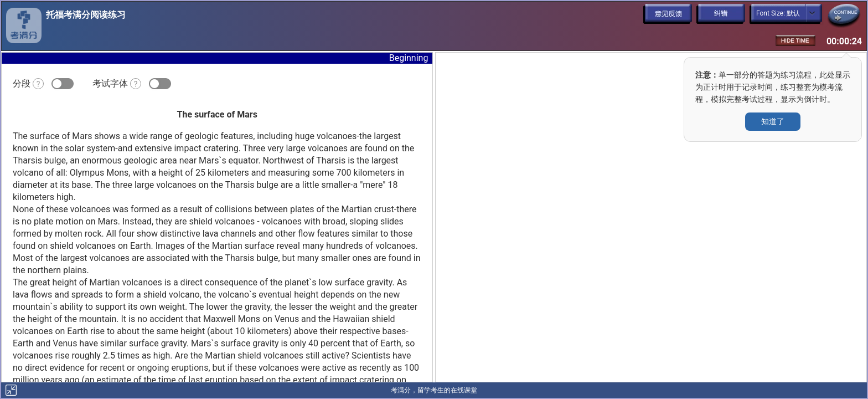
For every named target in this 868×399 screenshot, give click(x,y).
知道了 (773, 121)
